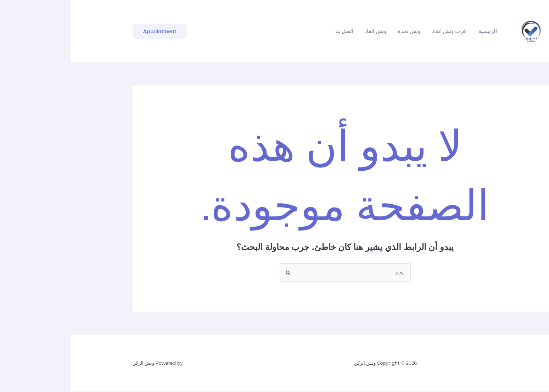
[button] (89, 31)
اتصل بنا (274, 31)
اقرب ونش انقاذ (379, 31)
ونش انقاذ (305, 31)
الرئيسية (417, 31)
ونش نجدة (338, 31)
